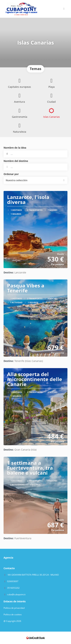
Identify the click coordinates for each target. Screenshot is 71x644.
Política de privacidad (14, 608)
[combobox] (35, 167)
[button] (35, 180)
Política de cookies (13, 615)
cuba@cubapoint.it (16, 595)
